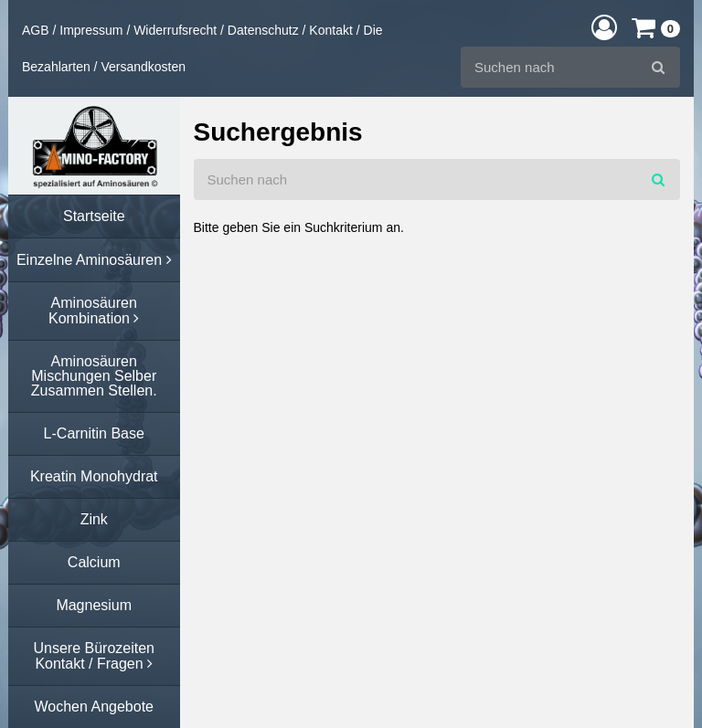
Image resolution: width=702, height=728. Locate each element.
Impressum (91, 30)
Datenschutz (263, 30)
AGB (36, 30)
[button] (604, 27)
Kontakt (330, 30)
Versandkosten (143, 67)
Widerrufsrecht (175, 30)
